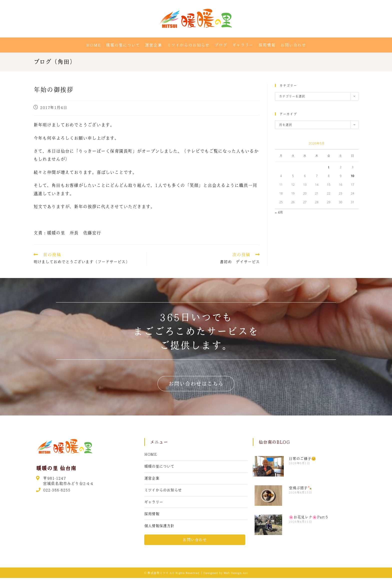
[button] (196, 384)
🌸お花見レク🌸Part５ (309, 517)
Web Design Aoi (236, 575)
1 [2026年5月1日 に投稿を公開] (329, 167)
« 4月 (279, 212)
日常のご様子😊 (302, 458)
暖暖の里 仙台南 (56, 468)
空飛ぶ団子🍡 (300, 488)
